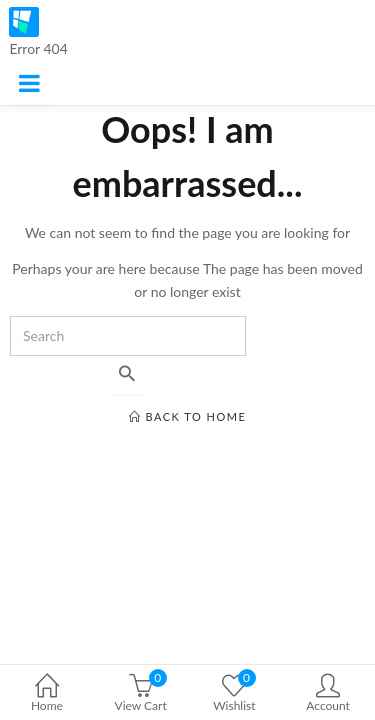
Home (47, 694)
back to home (188, 416)
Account (328, 694)
